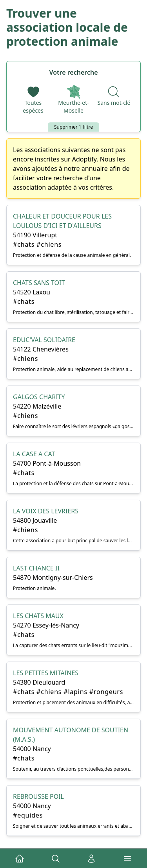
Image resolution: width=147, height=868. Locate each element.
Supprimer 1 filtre (73, 127)
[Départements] (73, 100)
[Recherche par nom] (114, 96)
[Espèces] (33, 100)
